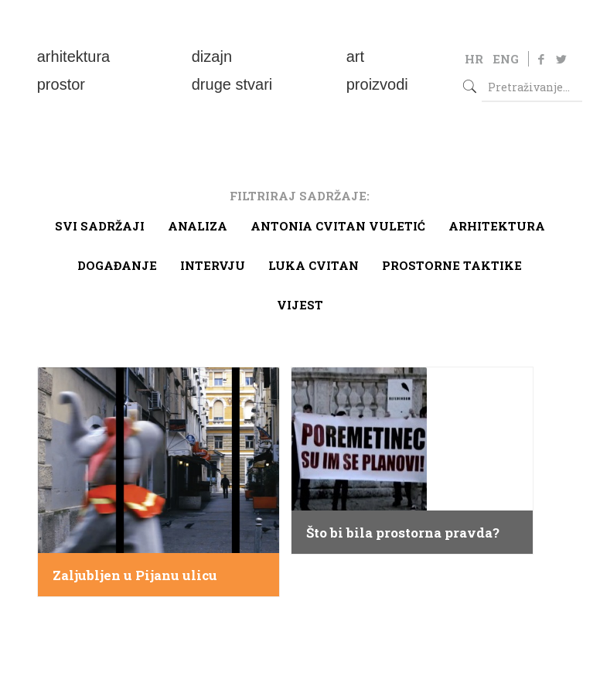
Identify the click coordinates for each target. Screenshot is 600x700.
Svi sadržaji (100, 226)
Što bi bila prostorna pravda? (403, 533)
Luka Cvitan (314, 265)
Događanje (117, 265)
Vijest (300, 305)
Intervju (213, 265)
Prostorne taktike (452, 265)
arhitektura (497, 226)
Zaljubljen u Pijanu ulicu (135, 575)
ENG (506, 59)
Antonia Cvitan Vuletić (338, 226)
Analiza (198, 226)
